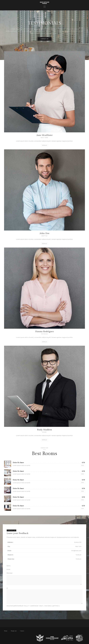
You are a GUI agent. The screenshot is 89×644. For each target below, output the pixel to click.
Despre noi (14, 631)
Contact (22, 631)
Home (6, 631)
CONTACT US (45, 39)
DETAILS (45, 145)
